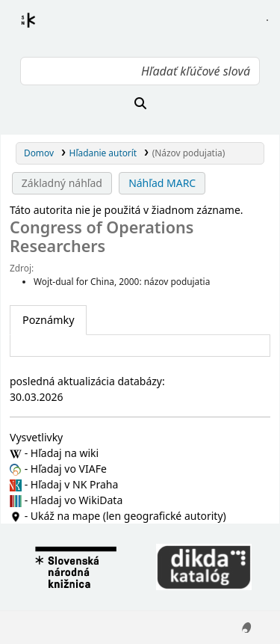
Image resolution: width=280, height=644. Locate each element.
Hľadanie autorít (103, 153)
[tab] (48, 320)
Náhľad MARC (162, 183)
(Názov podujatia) (189, 153)
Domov (39, 153)
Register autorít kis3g (42, 29)
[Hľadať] (140, 103)
